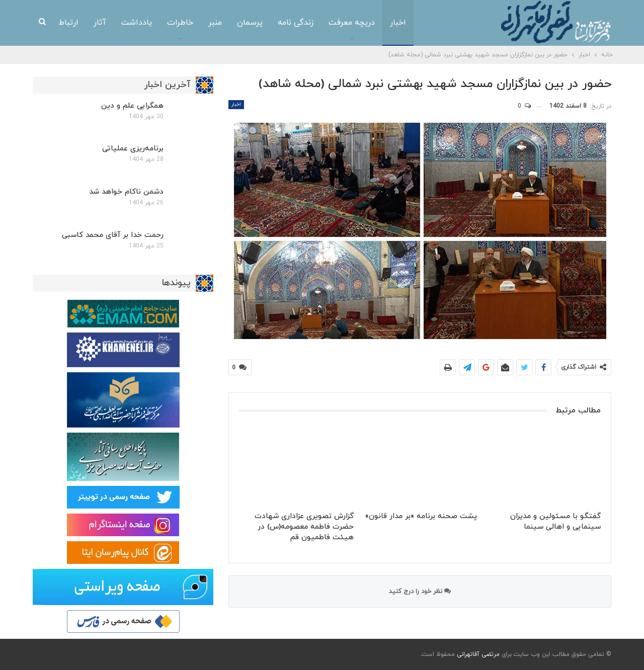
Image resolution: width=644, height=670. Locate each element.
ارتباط (69, 23)
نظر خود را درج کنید (420, 592)
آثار (100, 23)
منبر (215, 23)
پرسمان (250, 23)
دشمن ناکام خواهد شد (126, 192)
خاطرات (180, 23)
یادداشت (137, 23)
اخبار (398, 23)
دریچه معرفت (352, 23)
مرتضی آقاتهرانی (478, 654)
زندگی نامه (296, 23)
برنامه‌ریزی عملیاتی (133, 149)
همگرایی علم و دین (132, 106)
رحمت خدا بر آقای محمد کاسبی (113, 235)
